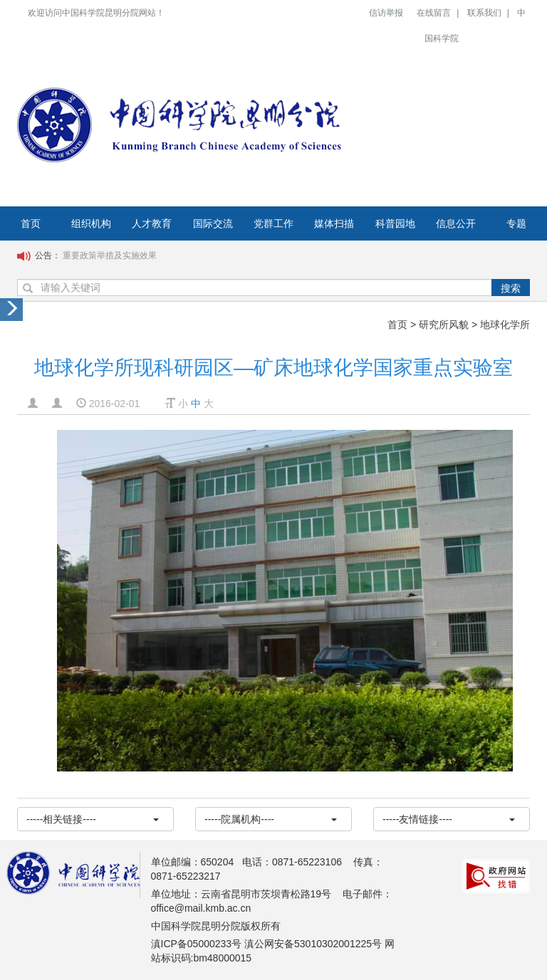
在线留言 (434, 13)
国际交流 (213, 223)
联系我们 (484, 13)
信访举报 (386, 13)
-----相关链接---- (93, 819)
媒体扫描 (334, 223)
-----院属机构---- (271, 819)
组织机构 (91, 223)
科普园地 (395, 223)
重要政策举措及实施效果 (110, 255)
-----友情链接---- (449, 819)
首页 (31, 223)
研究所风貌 (444, 325)
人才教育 (152, 223)
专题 (516, 223)
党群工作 (273, 223)
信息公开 (456, 223)
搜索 (511, 288)
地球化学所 (505, 325)
